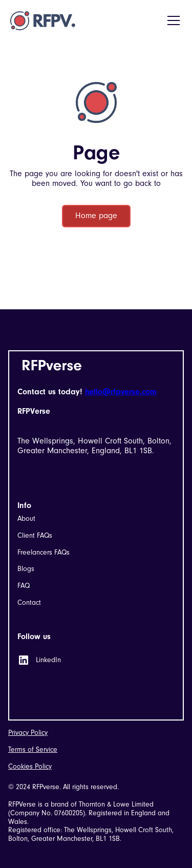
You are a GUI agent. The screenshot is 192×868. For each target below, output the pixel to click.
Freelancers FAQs (44, 553)
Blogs (26, 569)
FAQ (24, 586)
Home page (96, 216)
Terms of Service (33, 750)
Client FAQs (35, 536)
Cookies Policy (30, 767)
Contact (29, 603)
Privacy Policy (28, 733)
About (26, 519)
